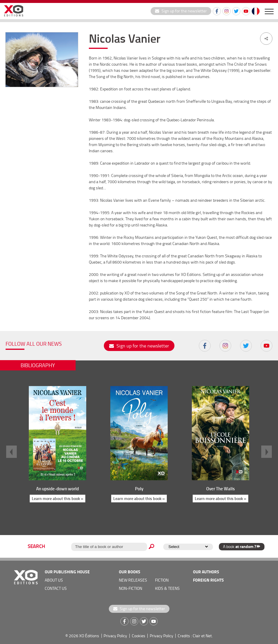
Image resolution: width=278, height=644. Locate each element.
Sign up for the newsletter (181, 11)
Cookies (139, 636)
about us (54, 580)
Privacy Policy (115, 636)
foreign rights (208, 580)
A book (242, 546)
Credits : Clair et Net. (195, 636)
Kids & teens (167, 588)
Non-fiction (130, 588)
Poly (139, 489)
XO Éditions (89, 636)
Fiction (162, 580)
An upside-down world (58, 489)
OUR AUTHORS (206, 572)
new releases (133, 580)
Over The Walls (220, 489)
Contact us (56, 588)
